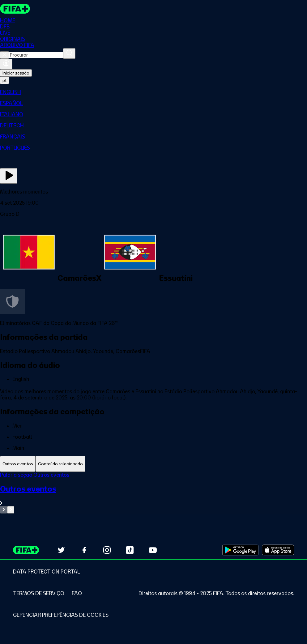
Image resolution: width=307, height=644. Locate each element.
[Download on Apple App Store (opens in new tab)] (278, 550)
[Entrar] (6, 64)
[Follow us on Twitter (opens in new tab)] (61, 550)
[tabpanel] (153, 493)
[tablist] (153, 464)
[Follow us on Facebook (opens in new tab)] (84, 550)
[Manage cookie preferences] (61, 615)
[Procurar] (69, 53)
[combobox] (36, 55)
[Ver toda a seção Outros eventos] (153, 495)
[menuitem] (153, 92)
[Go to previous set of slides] (4, 510)
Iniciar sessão (16, 73)
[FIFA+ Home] (15, 9)
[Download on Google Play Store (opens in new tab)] (240, 550)
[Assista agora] (9, 176)
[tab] (18, 464)
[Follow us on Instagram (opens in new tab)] (107, 550)
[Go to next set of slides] (11, 510)
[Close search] (4, 55)
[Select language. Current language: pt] (4, 80)
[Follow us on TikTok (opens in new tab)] (130, 550)
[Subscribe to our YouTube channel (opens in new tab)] (153, 550)
